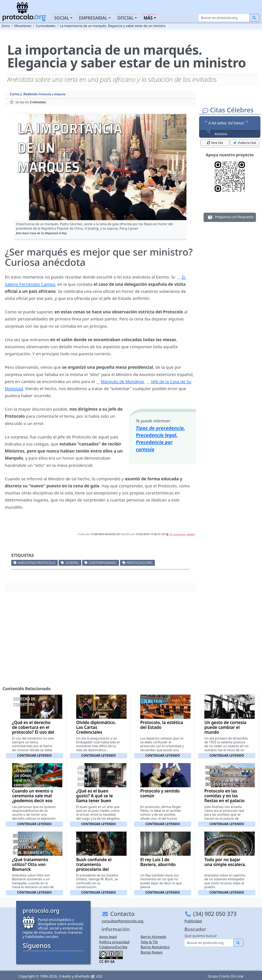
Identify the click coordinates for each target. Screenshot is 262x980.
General (72, 563)
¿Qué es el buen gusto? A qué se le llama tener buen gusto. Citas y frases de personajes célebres (97, 803)
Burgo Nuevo (152, 952)
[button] (100, 167)
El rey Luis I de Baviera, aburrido (158, 862)
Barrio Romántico (155, 947)
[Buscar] (224, 18)
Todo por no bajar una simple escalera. (225, 862)
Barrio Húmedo (153, 937)
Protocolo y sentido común (160, 793)
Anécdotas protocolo (37, 563)
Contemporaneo (103, 563)
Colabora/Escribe (113, 947)
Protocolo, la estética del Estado (162, 725)
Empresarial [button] (93, 18)
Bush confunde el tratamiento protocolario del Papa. (94, 867)
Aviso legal (108, 937)
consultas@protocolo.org (122, 921)
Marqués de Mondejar (122, 381)
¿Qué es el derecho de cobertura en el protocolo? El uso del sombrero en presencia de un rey (33, 732)
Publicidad (193, 921)
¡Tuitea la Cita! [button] (245, 143)
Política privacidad (114, 942)
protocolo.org (140, 563)
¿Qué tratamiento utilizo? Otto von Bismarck (30, 864)
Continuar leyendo (34, 755)
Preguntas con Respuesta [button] (230, 217)
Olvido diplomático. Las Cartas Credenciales (96, 727)
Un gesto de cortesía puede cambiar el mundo (225, 727)
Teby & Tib (149, 942)
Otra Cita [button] (215, 143)
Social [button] (61, 18)
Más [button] (148, 18)
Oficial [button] (126, 18)
